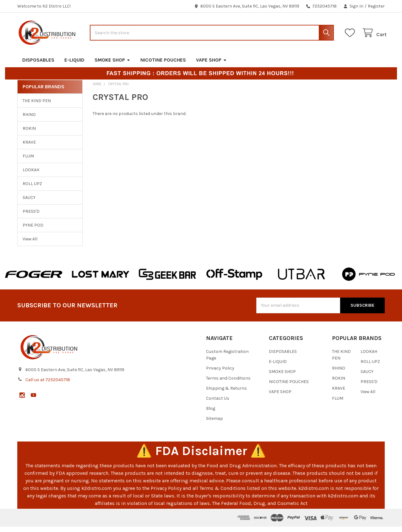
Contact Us (218, 404)
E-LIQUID (74, 65)
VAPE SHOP (211, 65)
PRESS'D (31, 216)
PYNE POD (33, 230)
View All (30, 244)
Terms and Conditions (228, 384)
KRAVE (29, 148)
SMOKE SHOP (112, 65)
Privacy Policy (220, 373)
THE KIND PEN (37, 106)
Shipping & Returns (226, 394)
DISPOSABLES (38, 65)
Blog (211, 414)
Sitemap (215, 424)
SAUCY (29, 203)
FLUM (28, 161)
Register (376, 6)
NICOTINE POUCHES (163, 65)
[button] (34, 279)
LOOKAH (31, 175)
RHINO (29, 120)
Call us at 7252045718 (48, 385)
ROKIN (29, 134)
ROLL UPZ (32, 189)
